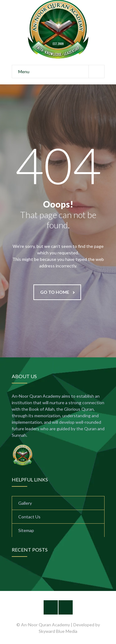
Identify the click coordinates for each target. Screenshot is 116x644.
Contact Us (29, 517)
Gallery (25, 503)
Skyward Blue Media (58, 631)
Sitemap (26, 530)
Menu (61, 72)
